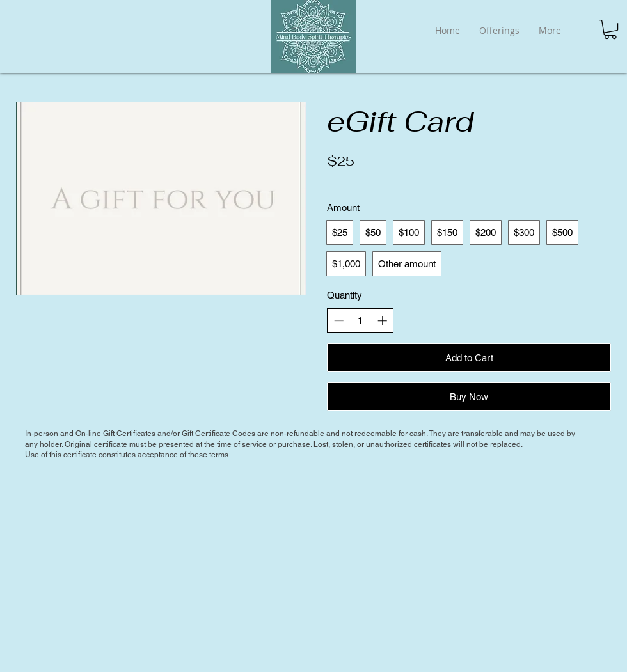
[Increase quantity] (382, 321)
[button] (610, 29)
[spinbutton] (361, 321)
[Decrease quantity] (339, 321)
